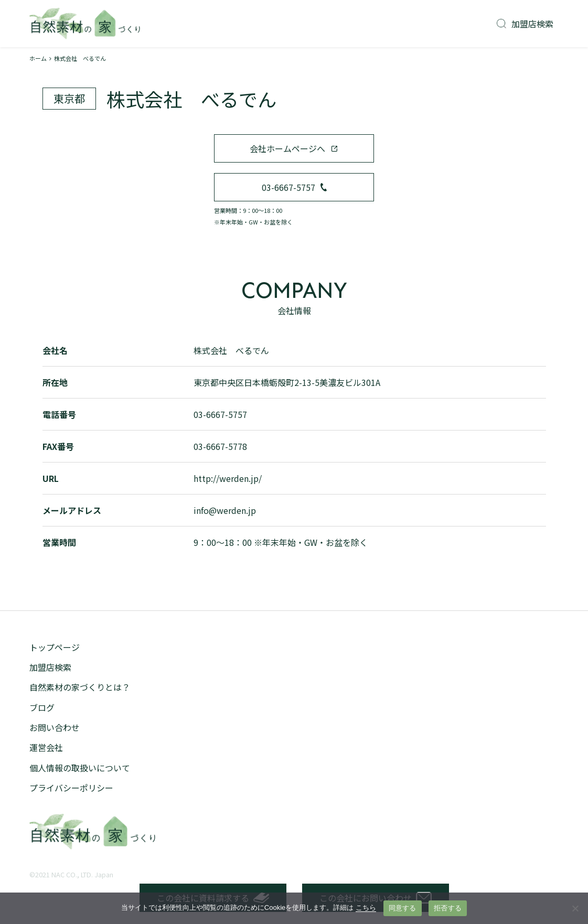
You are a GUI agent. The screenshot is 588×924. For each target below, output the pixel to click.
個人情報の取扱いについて (80, 768)
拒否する (448, 908)
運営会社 (46, 747)
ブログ (42, 707)
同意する (403, 908)
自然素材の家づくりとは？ (80, 687)
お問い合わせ (55, 727)
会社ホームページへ (294, 148)
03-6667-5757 (294, 187)
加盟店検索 (525, 24)
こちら (366, 907)
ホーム (38, 58)
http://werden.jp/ (228, 478)
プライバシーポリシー (71, 788)
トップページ (55, 647)
